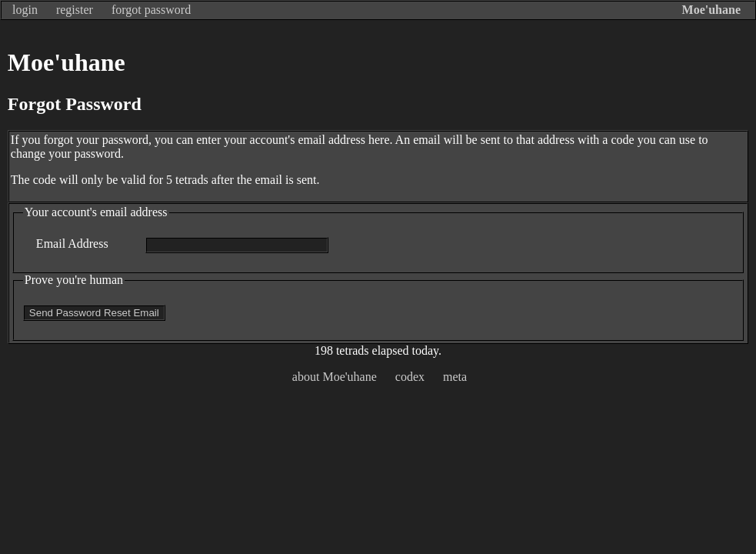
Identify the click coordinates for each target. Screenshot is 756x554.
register (75, 10)
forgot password (151, 10)
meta (455, 377)
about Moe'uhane (335, 377)
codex (410, 377)
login (25, 10)
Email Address (72, 244)
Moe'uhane (711, 10)
